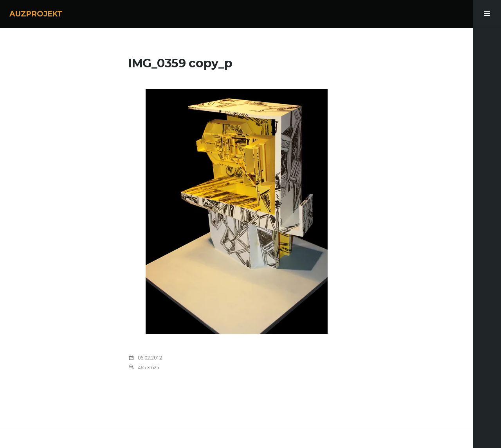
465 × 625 (149, 368)
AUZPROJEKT (36, 14)
